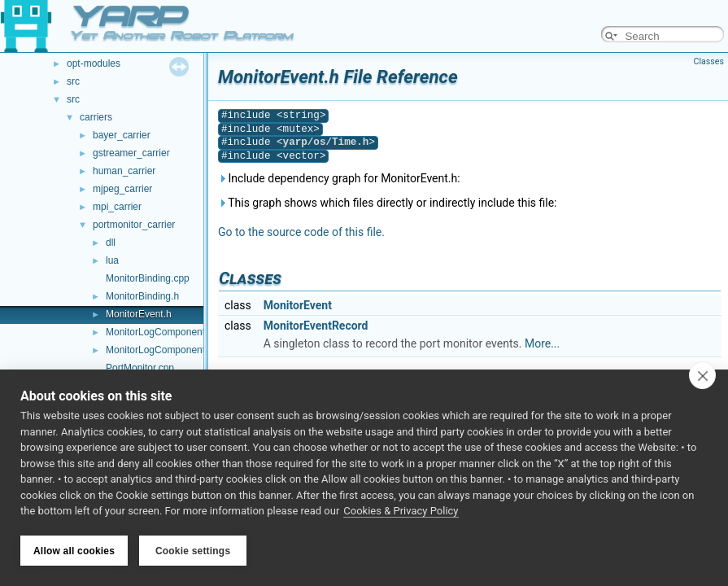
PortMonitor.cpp (140, 368)
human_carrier (124, 171)
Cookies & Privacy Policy (401, 512)
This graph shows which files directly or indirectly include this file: (388, 203)
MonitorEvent (298, 305)
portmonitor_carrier (134, 225)
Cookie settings (193, 551)
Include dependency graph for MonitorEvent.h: (339, 178)
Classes (709, 61)
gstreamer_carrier (131, 153)
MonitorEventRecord (316, 326)
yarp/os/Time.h (326, 142)
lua (112, 260)
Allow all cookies (74, 551)
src (73, 81)
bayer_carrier (122, 135)
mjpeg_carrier (122, 189)
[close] (702, 376)
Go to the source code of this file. (301, 232)
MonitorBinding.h (142, 296)
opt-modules (94, 63)
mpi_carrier (117, 207)
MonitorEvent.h (139, 314)
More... (542, 343)
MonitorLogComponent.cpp (165, 332)
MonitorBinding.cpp (148, 278)
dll (111, 243)
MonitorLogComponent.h (159, 350)
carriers (96, 117)
